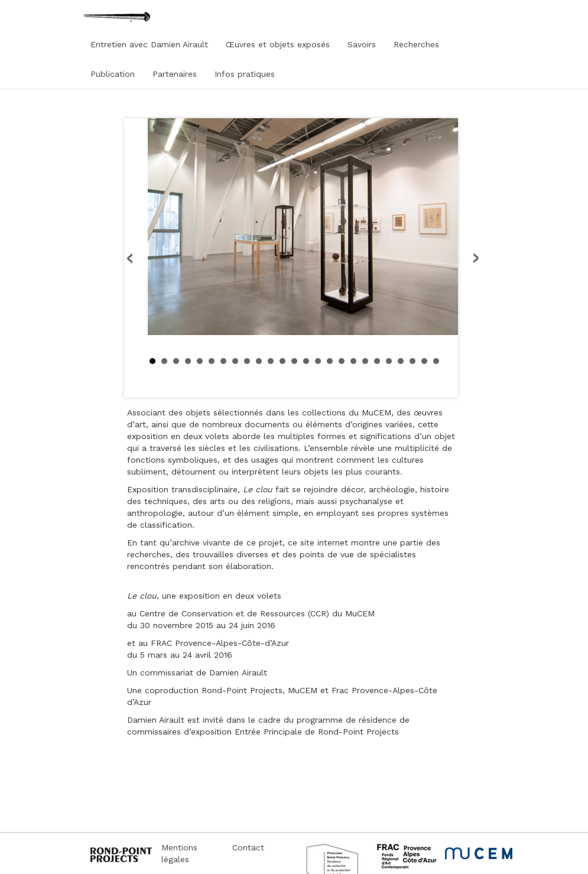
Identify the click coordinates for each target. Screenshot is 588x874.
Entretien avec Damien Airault (149, 44)
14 (306, 361)
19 (365, 361)
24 (424, 361)
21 (389, 361)
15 (318, 361)
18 (353, 361)
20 (377, 361)
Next (475, 258)
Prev (131, 258)
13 (294, 361)
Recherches (416, 44)
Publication (113, 74)
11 (271, 361)
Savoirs (362, 44)
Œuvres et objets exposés (278, 44)
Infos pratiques (245, 74)
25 (436, 361)
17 (342, 361)
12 (282, 361)
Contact (248, 847)
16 (330, 361)
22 (401, 361)
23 (412, 361)
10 (259, 361)
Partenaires (175, 74)
